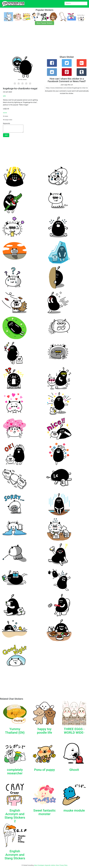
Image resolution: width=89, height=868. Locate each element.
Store (57, 865)
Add (6, 135)
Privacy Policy (63, 865)
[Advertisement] (44, 42)
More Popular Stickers (44, 23)
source (5, 113)
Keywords (48, 865)
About (36, 865)
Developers (41, 865)
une (4, 96)
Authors (53, 865)
